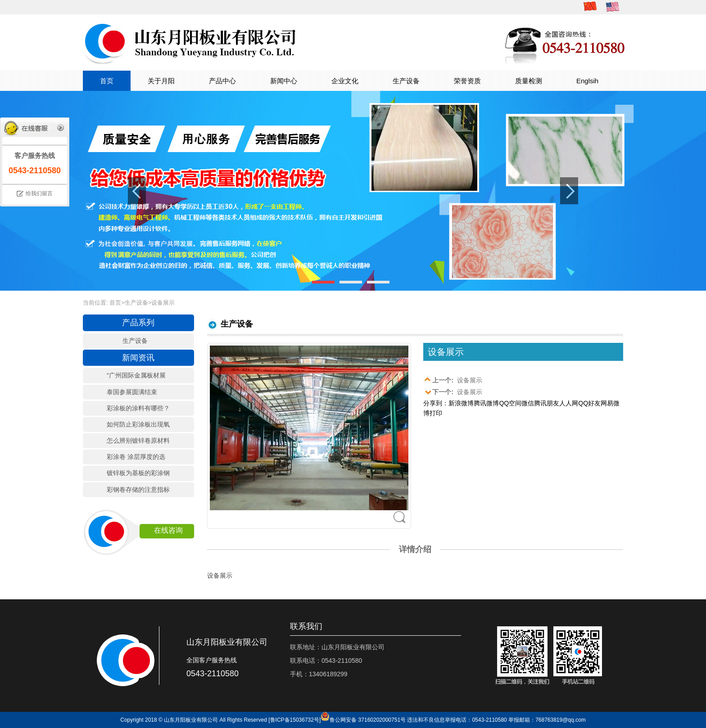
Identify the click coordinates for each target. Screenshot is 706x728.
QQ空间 (510, 403)
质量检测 (529, 81)
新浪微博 (461, 403)
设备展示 (453, 380)
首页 (107, 81)
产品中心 (222, 81)
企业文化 (345, 81)
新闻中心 (284, 81)
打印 (436, 413)
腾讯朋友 (547, 403)
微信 (528, 403)
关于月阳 (161, 81)
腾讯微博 (486, 403)
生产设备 (406, 81)
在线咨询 (168, 530)
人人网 (569, 403)
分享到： (436, 403)
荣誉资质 (467, 81)
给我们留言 (39, 193)
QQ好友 (589, 403)
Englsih (587, 81)
